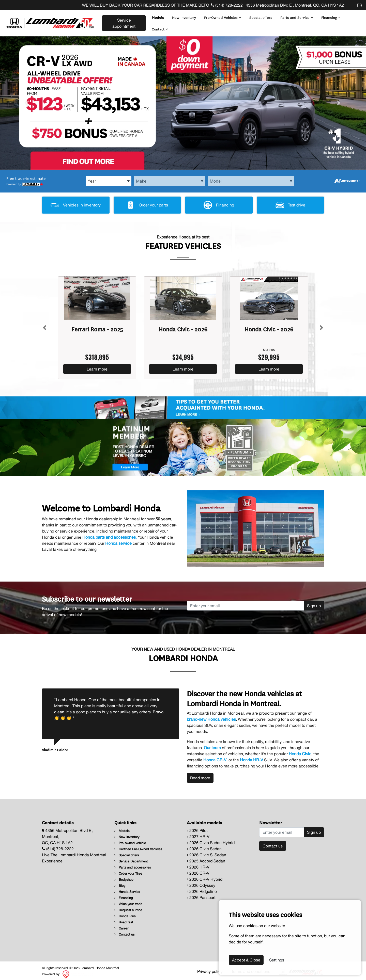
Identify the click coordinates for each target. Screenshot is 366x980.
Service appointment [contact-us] (123, 22)
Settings (277, 960)
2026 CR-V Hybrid (205, 877)
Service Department (131, 859)
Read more (200, 775)
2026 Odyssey (201, 883)
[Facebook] (346, 5)
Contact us (124, 932)
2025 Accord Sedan (206, 858)
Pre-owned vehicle (130, 840)
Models (157, 16)
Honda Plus (125, 914)
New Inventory (183, 16)
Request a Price (128, 907)
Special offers (260, 16)
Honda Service (127, 889)
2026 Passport (201, 895)
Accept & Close (246, 960)
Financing (330, 16)
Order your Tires (128, 871)
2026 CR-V (198, 871)
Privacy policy (210, 969)
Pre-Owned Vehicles (222, 16)
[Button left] (44, 325)
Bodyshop (124, 877)
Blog (120, 883)
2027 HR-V (198, 834)
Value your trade (128, 901)
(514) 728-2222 (227, 5)
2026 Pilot (197, 828)
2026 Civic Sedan (204, 846)
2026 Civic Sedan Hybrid (211, 840)
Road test (124, 920)
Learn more (97, 366)
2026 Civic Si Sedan (207, 852)
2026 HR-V (198, 864)
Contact (159, 27)
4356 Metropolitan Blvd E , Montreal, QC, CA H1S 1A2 (294, 5)
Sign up (314, 603)
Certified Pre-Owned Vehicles (138, 847)
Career (121, 926)
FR (360, 5)
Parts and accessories (133, 865)
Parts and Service (296, 16)
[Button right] (322, 325)
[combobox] (109, 178)
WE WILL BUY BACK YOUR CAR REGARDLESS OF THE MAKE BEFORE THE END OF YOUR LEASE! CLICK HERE (199, 5)
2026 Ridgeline (202, 889)
